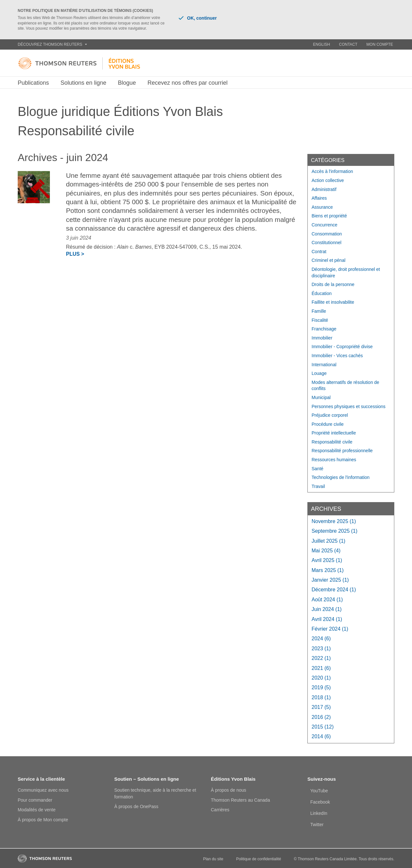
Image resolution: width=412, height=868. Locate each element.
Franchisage (324, 329)
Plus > (75, 254)
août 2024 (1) (327, 600)
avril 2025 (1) (327, 560)
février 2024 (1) (330, 629)
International (324, 365)
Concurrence (324, 225)
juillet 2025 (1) (328, 541)
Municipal (321, 397)
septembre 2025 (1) (334, 531)
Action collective (328, 180)
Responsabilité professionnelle (342, 451)
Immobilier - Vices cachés (337, 356)
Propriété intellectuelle (334, 433)
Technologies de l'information (341, 477)
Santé (318, 469)
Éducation (322, 293)
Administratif (324, 189)
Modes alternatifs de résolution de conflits (345, 386)
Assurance (322, 207)
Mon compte (380, 44)
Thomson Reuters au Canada (240, 800)
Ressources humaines (334, 460)
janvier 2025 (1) (330, 580)
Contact (348, 44)
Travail (318, 486)
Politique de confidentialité (259, 859)
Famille (319, 311)
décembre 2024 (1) (334, 590)
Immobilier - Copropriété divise (342, 347)
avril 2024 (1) (327, 619)
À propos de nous (229, 790)
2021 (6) (321, 668)
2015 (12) (323, 727)
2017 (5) (321, 707)
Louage (319, 373)
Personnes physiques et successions (349, 406)
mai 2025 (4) (326, 551)
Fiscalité (320, 320)
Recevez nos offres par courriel (187, 83)
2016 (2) (321, 717)
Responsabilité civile (332, 442)
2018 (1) (321, 697)
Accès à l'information (332, 171)
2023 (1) (321, 649)
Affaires (319, 198)
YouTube (319, 791)
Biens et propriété (329, 216)
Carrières (220, 810)
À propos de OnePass (136, 806)
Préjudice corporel (330, 415)
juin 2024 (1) (327, 609)
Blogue (127, 83)
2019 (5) (321, 687)
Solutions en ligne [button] (83, 83)
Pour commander (35, 800)
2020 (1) (321, 678)
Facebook (320, 802)
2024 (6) (321, 639)
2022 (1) (321, 658)
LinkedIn (319, 813)
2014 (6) (321, 736)
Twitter (317, 825)
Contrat (319, 252)
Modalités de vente (37, 810)
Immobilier (322, 338)
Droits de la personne (333, 284)
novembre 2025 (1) (334, 521)
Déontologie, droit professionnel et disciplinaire (346, 272)
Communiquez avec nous (43, 790)
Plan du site (213, 859)
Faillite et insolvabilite (333, 302)
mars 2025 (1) (328, 570)
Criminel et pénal (328, 260)
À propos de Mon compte (43, 820)
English (322, 44)
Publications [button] (33, 83)
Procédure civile (328, 424)
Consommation (327, 234)
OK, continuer (198, 18)
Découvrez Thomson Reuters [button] (52, 44)
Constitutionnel (327, 243)
